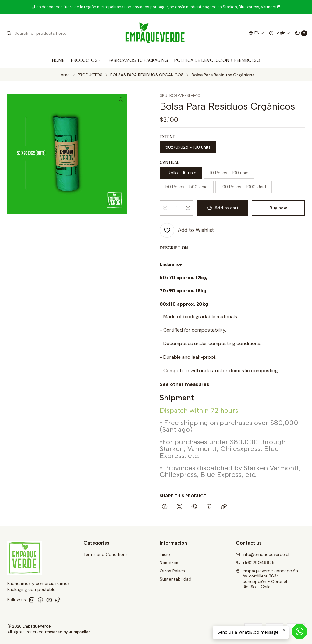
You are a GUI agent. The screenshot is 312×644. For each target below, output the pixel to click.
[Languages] (256, 33)
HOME (58, 60)
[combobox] (37, 33)
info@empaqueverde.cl (262, 554)
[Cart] (301, 33)
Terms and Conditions (106, 554)
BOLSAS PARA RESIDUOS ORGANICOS (147, 75)
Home (64, 75)
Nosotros (169, 563)
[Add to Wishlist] (187, 230)
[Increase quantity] (188, 208)
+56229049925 (255, 563)
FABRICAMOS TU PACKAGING (138, 60)
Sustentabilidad (175, 579)
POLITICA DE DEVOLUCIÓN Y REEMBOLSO (217, 60)
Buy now (278, 208)
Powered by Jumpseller (68, 632)
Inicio (165, 554)
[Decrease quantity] (165, 208)
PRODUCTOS (87, 60)
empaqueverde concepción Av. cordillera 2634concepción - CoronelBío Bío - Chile (267, 579)
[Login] (280, 33)
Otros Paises (172, 571)
